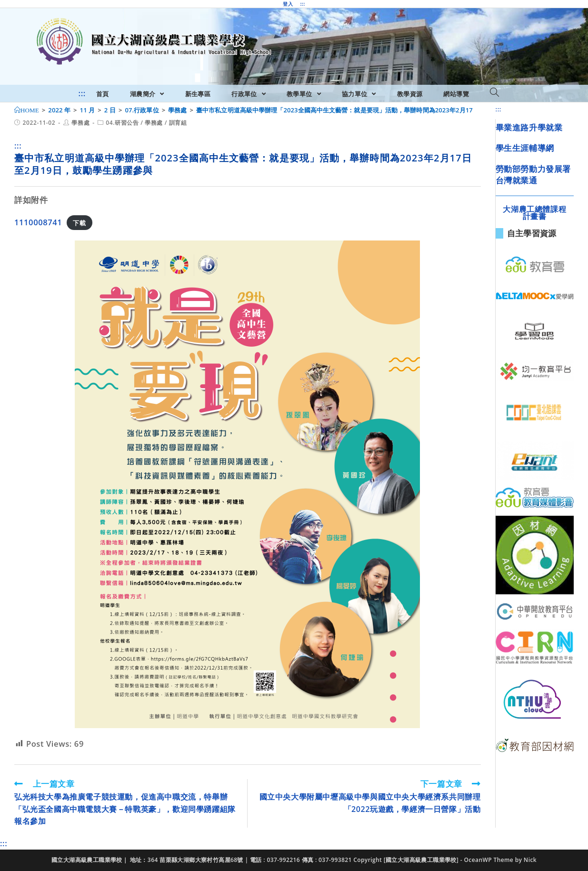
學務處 (80, 123)
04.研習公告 (122, 123)
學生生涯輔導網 (525, 148)
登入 (288, 4)
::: (302, 4)
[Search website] (494, 93)
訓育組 (178, 123)
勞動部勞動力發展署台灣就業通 (533, 175)
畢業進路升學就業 (529, 127)
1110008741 (38, 222)
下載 (79, 223)
